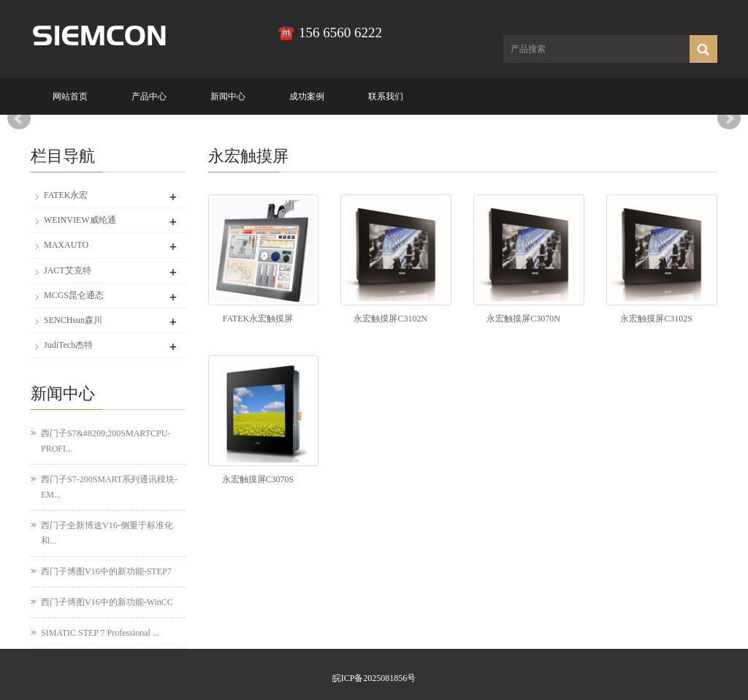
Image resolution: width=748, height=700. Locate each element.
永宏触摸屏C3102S (656, 319)
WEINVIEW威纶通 (80, 220)
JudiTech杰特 (68, 345)
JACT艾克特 (68, 270)
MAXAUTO (66, 245)
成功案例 (307, 96)
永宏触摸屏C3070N (523, 319)
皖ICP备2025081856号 (374, 678)
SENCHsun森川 (73, 320)
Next (729, 118)
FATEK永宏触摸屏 (258, 319)
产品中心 (149, 96)
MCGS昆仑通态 (74, 295)
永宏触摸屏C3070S (258, 479)
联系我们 (386, 96)
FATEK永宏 (66, 195)
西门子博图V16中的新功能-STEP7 (106, 571)
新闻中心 (228, 96)
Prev (19, 118)
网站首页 (70, 96)
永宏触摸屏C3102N (390, 319)
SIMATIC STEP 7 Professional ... (100, 633)
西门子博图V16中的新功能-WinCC (107, 602)
